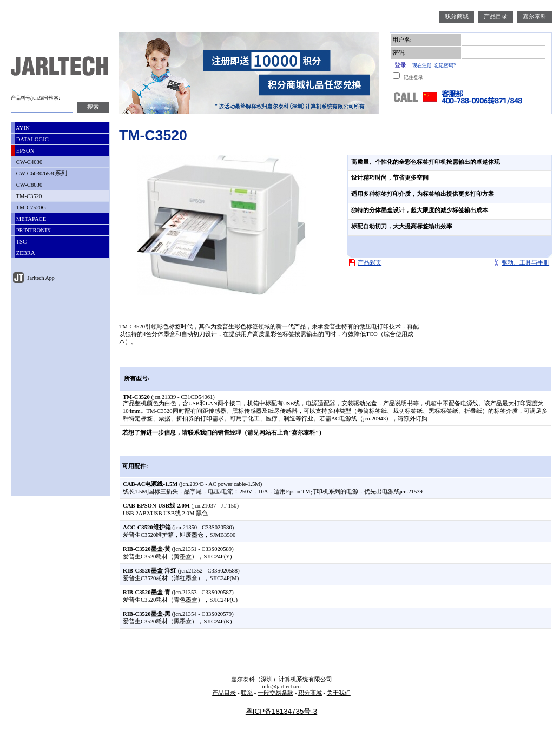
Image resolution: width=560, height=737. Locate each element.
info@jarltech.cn (281, 686)
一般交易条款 (275, 693)
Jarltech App (40, 278)
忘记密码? (445, 65)
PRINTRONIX (33, 230)
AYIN (22, 128)
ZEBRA (25, 253)
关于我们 (339, 693)
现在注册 (422, 65)
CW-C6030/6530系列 (41, 173)
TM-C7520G (30, 208)
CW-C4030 (28, 162)
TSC (21, 242)
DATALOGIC (32, 139)
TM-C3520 (28, 196)
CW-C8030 (28, 185)
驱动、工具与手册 (525, 263)
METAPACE (30, 219)
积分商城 (457, 17)
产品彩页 (370, 263)
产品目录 (496, 17)
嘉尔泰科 (535, 17)
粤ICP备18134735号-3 (281, 711)
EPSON (24, 151)
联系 (247, 693)
